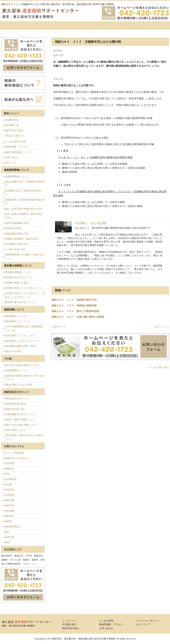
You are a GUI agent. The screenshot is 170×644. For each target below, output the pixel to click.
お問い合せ (155, 25)
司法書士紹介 (41, 25)
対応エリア (11, 163)
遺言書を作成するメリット (19, 277)
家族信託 (10, 469)
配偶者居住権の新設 (15, 404)
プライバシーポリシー (148, 621)
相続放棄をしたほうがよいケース (22, 341)
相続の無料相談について (18, 152)
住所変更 (10, 463)
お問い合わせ (12, 157)
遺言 (7, 542)
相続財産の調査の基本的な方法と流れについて (25, 378)
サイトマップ (143, 624)
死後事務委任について (17, 370)
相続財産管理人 (13, 527)
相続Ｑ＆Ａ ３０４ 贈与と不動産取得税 (75, 311)
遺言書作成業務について (18, 272)
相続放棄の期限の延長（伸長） (21, 346)
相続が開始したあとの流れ (19, 385)
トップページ (14, 25)
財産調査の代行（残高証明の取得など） (24, 193)
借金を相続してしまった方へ (20, 336)
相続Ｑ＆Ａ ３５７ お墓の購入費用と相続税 (78, 317)
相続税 (8, 521)
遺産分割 (10, 537)
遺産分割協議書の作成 (17, 223)
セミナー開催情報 (14, 453)
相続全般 (10, 500)
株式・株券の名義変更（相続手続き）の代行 (25, 216)
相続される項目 (13, 351)
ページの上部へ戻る (158, 367)
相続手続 (10, 505)
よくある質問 (98, 25)
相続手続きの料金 (14, 130)
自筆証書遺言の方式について (20, 414)
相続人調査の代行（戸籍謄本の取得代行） (25, 184)
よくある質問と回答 (15, 142)
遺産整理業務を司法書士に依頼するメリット (25, 256)
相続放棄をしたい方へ (17, 316)
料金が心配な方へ (16, 136)
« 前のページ (59, 327)
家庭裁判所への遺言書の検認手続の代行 (25, 202)
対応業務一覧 (12, 125)
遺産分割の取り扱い (15, 409)
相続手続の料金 (69, 25)
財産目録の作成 (13, 228)
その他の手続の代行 (15, 249)
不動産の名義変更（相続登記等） (22, 239)
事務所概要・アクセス (126, 25)
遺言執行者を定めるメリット (20, 302)
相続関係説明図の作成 (17, 234)
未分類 (8, 485)
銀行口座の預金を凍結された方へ (22, 365)
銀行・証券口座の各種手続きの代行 (24, 209)
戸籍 (7, 474)
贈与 (7, 532)
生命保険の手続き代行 (17, 244)
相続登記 (10, 516)
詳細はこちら (30, 564)
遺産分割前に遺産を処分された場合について (25, 437)
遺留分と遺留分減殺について (20, 420)
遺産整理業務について (17, 177)
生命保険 (10, 495)
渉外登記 (10, 490)
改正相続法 (11, 479)
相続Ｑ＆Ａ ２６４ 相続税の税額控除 (74, 305)
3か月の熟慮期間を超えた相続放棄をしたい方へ (24, 328)
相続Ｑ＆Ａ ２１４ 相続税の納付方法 (74, 300)
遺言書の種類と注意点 (17, 283)
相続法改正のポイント (17, 399)
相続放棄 (10, 511)
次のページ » (162, 327)
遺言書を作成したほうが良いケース (24, 288)
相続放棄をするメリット (18, 321)
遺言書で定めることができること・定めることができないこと (25, 295)
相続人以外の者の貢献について (21, 425)
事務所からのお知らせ (17, 458)
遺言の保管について (15, 430)
